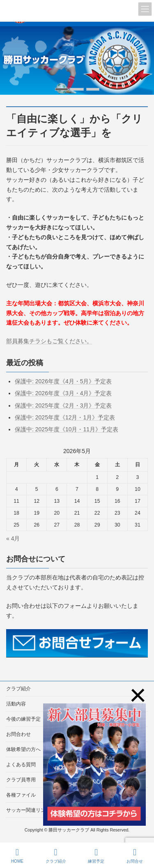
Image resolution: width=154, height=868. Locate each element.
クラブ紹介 (18, 689)
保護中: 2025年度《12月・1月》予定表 (65, 417)
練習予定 (96, 856)
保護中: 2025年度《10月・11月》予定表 (67, 429)
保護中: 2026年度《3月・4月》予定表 (63, 393)
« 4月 (13, 538)
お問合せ (135, 856)
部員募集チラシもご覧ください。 (49, 341)
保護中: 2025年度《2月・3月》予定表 (63, 405)
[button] (62, 89)
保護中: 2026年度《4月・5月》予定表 (63, 381)
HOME (17, 856)
